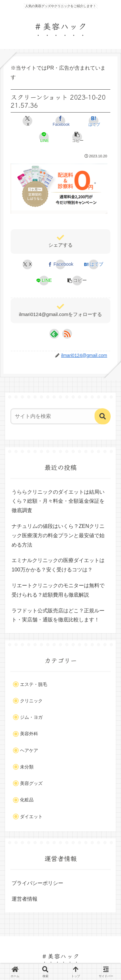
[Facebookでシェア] (60, 121)
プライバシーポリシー (37, 883)
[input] (56, 416)
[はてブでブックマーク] (94, 121)
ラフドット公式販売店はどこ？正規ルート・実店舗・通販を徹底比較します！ (58, 615)
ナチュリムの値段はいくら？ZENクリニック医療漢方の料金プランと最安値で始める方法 (58, 535)
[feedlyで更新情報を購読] (54, 334)
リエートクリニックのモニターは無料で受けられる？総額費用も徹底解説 (58, 590)
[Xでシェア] (27, 121)
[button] (77, 137)
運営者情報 (25, 899)
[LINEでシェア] (44, 137)
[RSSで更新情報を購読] (67, 334)
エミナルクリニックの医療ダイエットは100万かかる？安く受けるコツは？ (58, 565)
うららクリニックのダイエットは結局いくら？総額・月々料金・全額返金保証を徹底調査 (58, 501)
